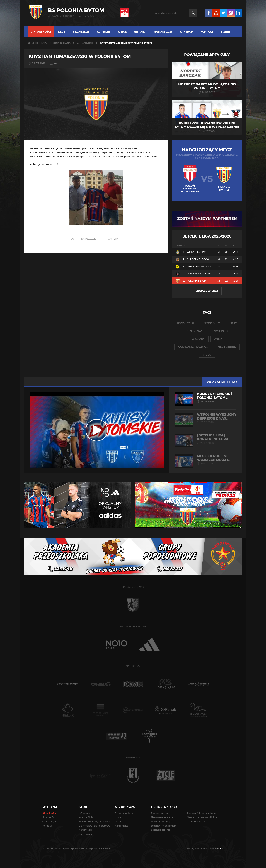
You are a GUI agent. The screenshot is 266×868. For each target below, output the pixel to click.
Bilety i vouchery (124, 813)
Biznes (226, 32)
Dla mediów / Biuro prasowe (94, 826)
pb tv (233, 323)
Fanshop (186, 32)
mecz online (227, 347)
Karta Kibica (122, 826)
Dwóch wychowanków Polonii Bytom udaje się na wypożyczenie (207, 125)
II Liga (118, 817)
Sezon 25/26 (81, 32)
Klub (62, 32)
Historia (140, 32)
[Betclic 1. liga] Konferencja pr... (206, 439)
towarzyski (185, 323)
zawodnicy (220, 331)
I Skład (119, 822)
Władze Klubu (86, 817)
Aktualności (41, 32)
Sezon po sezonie (161, 830)
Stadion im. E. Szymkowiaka (94, 822)
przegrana (194, 331)
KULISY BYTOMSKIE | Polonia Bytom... (206, 398)
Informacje (85, 813)
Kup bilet (104, 32)
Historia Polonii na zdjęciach (203, 813)
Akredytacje (85, 830)
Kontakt (207, 32)
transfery (112, 239)
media (217, 848)
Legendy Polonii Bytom (164, 826)
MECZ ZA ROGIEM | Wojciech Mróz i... (206, 460)
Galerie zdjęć (50, 822)
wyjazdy (198, 339)
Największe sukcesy (162, 817)
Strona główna (60, 43)
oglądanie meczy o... (193, 347)
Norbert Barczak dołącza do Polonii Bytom (207, 86)
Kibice (122, 32)
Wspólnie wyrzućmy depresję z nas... (206, 418)
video (207, 355)
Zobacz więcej (207, 291)
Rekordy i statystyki (162, 822)
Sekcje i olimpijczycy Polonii (203, 817)
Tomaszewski (89, 239)
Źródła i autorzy (196, 822)
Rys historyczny (160, 813)
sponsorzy (212, 323)
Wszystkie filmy (222, 382)
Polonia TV (48, 817)
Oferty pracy (85, 834)
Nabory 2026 (163, 32)
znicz (218, 339)
